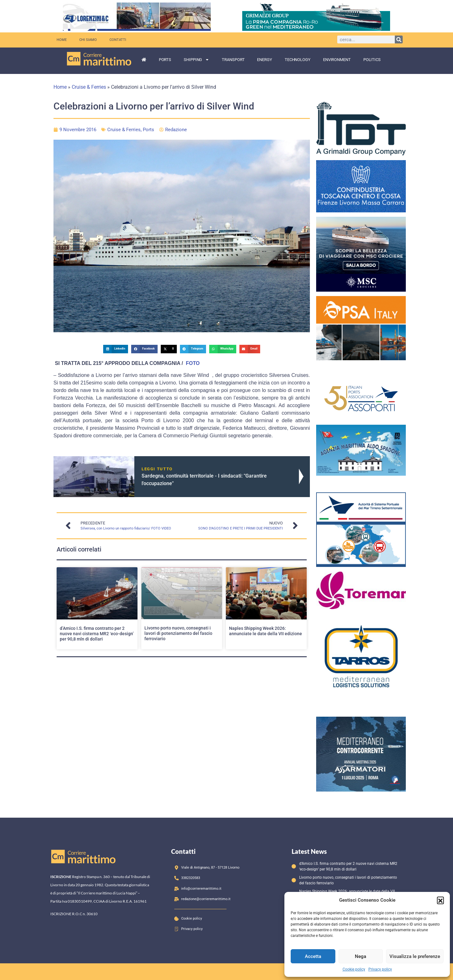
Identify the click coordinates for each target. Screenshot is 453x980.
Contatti (118, 40)
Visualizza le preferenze (415, 956)
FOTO (192, 363)
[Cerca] (399, 39)
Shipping (196, 60)
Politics (372, 60)
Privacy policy (380, 969)
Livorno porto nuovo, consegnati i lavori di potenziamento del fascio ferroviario (178, 633)
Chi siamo (88, 40)
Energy (264, 60)
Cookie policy (354, 969)
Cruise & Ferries (89, 87)
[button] (440, 900)
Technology (298, 60)
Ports (165, 60)
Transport (233, 60)
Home (62, 40)
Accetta (313, 956)
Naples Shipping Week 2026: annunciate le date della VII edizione (266, 631)
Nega (361, 956)
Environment (337, 60)
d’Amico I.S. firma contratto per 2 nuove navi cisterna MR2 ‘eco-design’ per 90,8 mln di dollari (97, 634)
